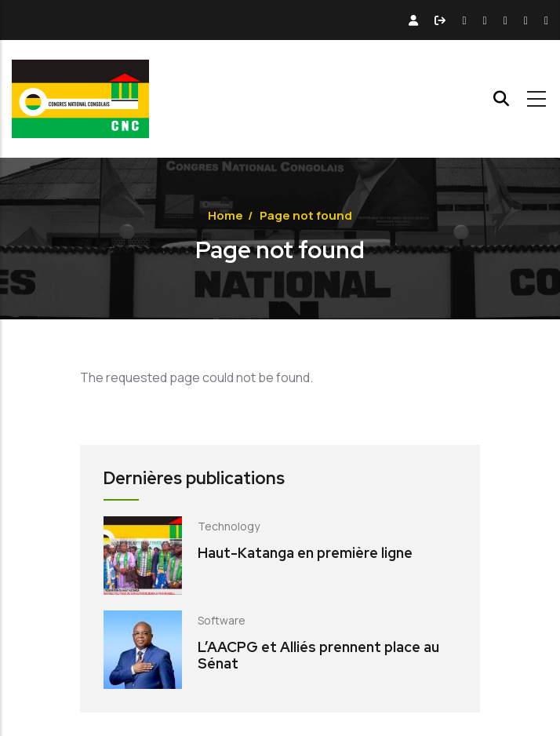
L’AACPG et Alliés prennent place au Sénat (318, 656)
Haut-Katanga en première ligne (305, 553)
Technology (229, 526)
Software (222, 620)
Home (225, 215)
